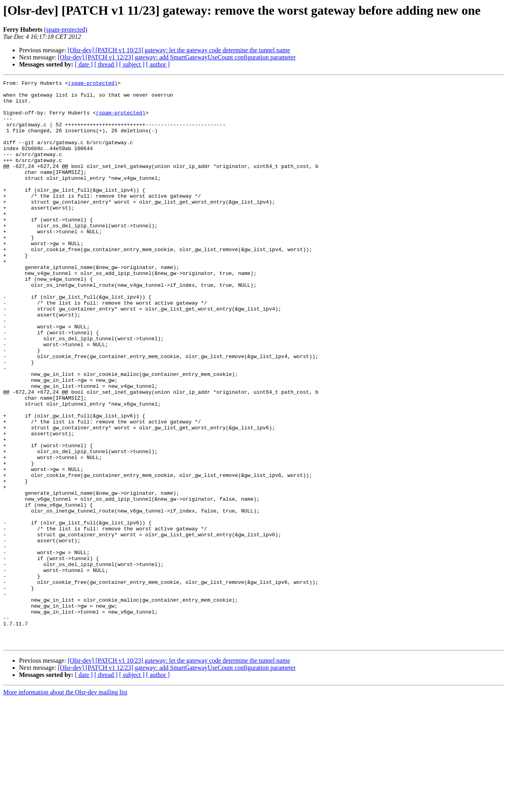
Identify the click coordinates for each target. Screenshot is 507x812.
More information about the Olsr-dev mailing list (65, 805)
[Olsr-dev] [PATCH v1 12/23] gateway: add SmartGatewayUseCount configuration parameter (177, 57)
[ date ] (84, 64)
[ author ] (158, 64)
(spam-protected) (66, 30)
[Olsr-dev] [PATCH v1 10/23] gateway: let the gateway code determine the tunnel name (179, 50)
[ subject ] (132, 64)
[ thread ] (106, 64)
